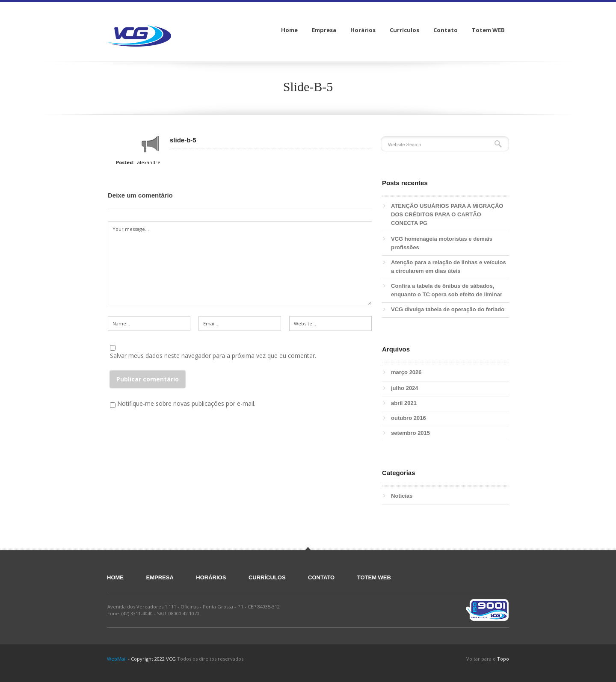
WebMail (117, 659)
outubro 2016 (409, 418)
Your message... (240, 263)
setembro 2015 (410, 433)
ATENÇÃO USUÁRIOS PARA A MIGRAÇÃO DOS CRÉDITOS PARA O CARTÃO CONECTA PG (447, 214)
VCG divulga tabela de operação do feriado (448, 309)
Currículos (267, 577)
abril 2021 (404, 403)
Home (115, 577)
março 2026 (406, 372)
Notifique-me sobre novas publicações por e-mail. (186, 403)
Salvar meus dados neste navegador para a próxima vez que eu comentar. (213, 356)
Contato (321, 577)
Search (498, 144)
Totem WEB (374, 577)
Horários (211, 577)
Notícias (402, 496)
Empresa (160, 577)
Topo (503, 659)
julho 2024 (405, 388)
